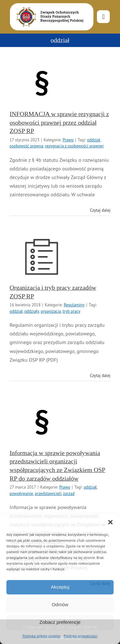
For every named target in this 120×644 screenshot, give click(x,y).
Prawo (68, 140)
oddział (94, 140)
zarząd (69, 494)
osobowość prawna (26, 146)
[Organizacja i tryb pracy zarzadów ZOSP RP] (42, 257)
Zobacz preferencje (60, 622)
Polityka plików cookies (41, 636)
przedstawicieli (48, 494)
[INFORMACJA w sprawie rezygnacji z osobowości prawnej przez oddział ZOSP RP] (42, 83)
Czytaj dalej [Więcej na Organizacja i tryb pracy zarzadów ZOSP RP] (100, 376)
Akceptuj (60, 587)
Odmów (60, 605)
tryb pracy (72, 311)
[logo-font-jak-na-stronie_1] (48, 6)
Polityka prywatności (81, 636)
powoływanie (21, 494)
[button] (110, 522)
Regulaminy (74, 305)
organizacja (51, 311)
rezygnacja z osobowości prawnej (74, 146)
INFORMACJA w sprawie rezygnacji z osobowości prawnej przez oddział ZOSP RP (59, 122)
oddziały (32, 311)
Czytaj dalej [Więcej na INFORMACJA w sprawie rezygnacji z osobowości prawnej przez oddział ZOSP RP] (100, 210)
